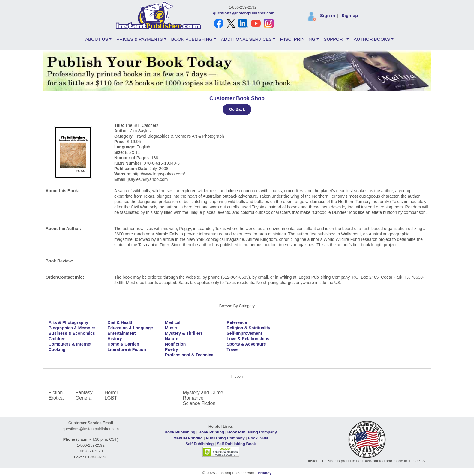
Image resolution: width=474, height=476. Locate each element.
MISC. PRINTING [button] (298, 39)
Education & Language (130, 328)
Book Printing (211, 432)
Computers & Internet (70, 344)
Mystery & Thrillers (184, 333)
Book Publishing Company (252, 432)
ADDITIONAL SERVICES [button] (246, 39)
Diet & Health (120, 322)
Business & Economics (72, 333)
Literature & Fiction (127, 349)
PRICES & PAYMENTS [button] (139, 39)
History (115, 339)
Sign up (350, 15)
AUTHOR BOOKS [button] (372, 39)
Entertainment (121, 333)
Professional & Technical (190, 355)
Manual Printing (188, 438)
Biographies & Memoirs (72, 328)
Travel (233, 349)
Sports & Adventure (246, 344)
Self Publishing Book (236, 444)
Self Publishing (200, 444)
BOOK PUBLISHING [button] (192, 39)
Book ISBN (258, 438)
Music (171, 328)
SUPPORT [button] (334, 39)
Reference (237, 322)
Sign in (328, 15)
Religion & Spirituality (249, 328)
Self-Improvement (244, 333)
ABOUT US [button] (97, 39)
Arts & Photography (68, 322)
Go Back (237, 109)
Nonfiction (175, 344)
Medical (173, 322)
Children (57, 339)
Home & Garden (123, 344)
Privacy (265, 473)
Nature (172, 339)
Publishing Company (225, 438)
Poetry (172, 349)
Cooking (57, 349)
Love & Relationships (248, 339)
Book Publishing (180, 432)
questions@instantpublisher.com (244, 13)
